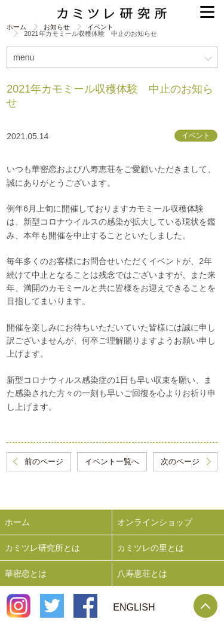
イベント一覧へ (112, 461)
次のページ (180, 461)
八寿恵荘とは (142, 574)
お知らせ (57, 27)
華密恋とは (26, 574)
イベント (100, 27)
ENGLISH (134, 607)
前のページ (44, 461)
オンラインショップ (155, 522)
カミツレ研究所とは (42, 548)
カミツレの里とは (151, 548)
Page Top (205, 606)
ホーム (16, 27)
